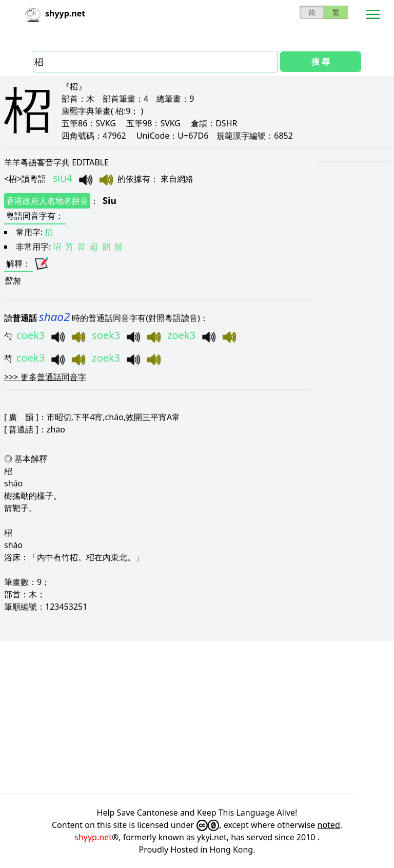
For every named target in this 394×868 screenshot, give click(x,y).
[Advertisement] (197, 718)
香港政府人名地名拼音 (47, 201)
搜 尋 (321, 62)
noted (329, 825)
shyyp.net (93, 837)
